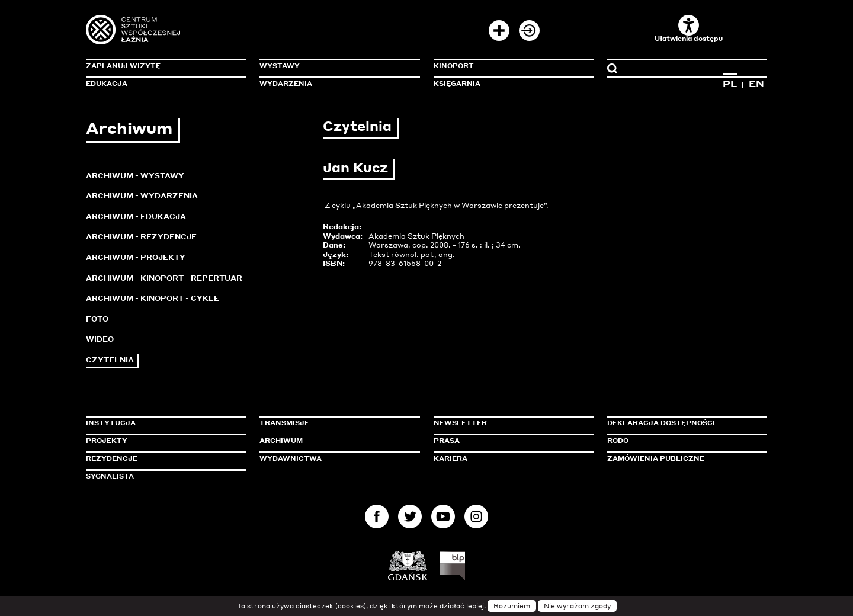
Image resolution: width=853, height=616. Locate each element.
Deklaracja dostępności (661, 423)
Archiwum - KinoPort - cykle (153, 298)
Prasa (447, 441)
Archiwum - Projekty (136, 257)
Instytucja (111, 423)
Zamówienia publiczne (682, 458)
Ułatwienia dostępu (689, 29)
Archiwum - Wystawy (135, 176)
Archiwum (281, 441)
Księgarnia (457, 84)
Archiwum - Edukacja (136, 216)
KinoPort (454, 66)
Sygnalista (110, 476)
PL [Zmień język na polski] (730, 84)
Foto (97, 319)
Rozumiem (512, 606)
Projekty (107, 441)
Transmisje (335, 423)
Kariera (450, 458)
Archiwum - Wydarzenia (142, 196)
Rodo (618, 441)
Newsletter (460, 423)
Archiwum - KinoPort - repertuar (164, 278)
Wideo (100, 339)
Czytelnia (110, 360)
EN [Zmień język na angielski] (756, 84)
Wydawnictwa (291, 458)
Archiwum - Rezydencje (141, 237)
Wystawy (280, 66)
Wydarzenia (286, 84)
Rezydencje (112, 458)
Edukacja (107, 84)
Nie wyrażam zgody (577, 606)
